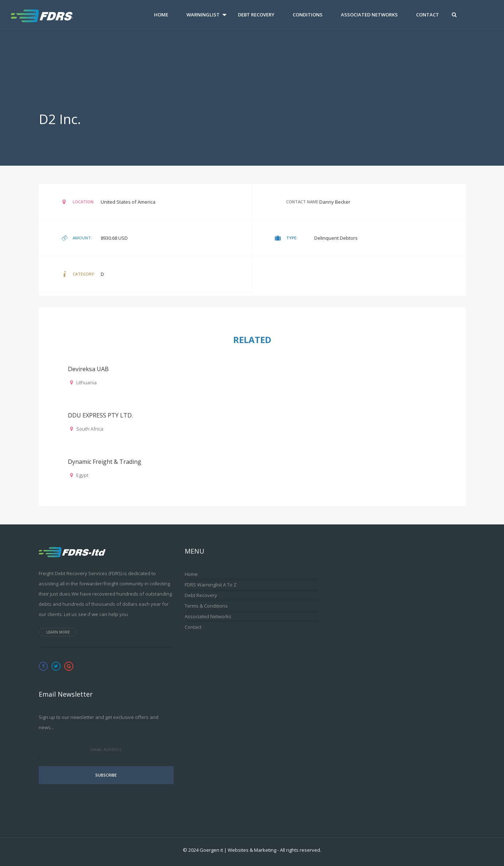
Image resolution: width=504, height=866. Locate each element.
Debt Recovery (256, 15)
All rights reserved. (301, 850)
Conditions (308, 15)
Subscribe (106, 775)
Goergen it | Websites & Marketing (238, 850)
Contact (428, 15)
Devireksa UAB (88, 369)
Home (161, 15)
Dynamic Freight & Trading (105, 462)
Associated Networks (369, 15)
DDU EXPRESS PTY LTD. (100, 415)
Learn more (58, 632)
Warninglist (203, 15)
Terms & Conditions (206, 606)
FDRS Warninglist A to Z (211, 585)
